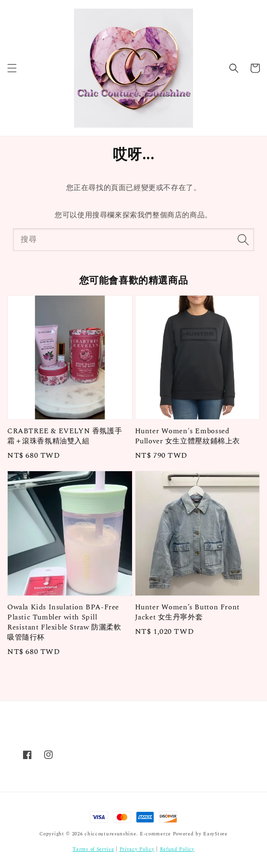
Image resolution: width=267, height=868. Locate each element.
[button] (12, 68)
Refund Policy (177, 849)
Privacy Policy (137, 849)
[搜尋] (243, 239)
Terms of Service (93, 849)
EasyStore (215, 834)
